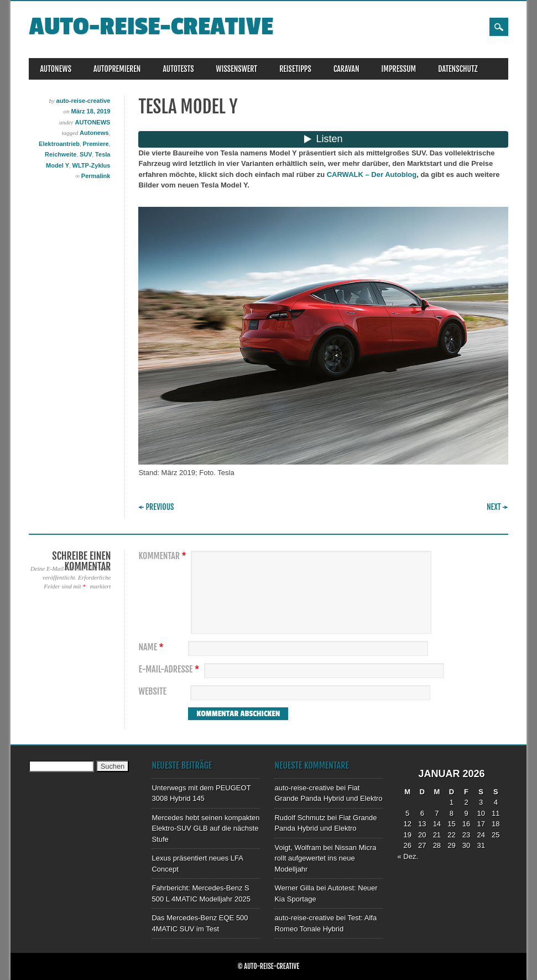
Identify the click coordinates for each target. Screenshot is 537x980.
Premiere (96, 144)
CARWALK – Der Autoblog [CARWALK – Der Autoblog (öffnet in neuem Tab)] (372, 174)
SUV (86, 154)
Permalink (96, 176)
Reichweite (61, 154)
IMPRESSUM (399, 69)
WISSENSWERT (237, 69)
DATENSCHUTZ (458, 69)
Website (152, 692)
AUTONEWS (56, 69)
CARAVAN (346, 69)
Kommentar (163, 556)
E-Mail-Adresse (170, 669)
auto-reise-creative (151, 27)
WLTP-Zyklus (92, 165)
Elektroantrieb (59, 144)
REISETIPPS (295, 69)
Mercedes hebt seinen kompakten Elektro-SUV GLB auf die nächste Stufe (205, 828)
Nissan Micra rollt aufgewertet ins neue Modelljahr (325, 858)
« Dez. (408, 856)
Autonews (94, 133)
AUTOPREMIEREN (117, 69)
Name (152, 647)
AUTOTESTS (178, 69)
